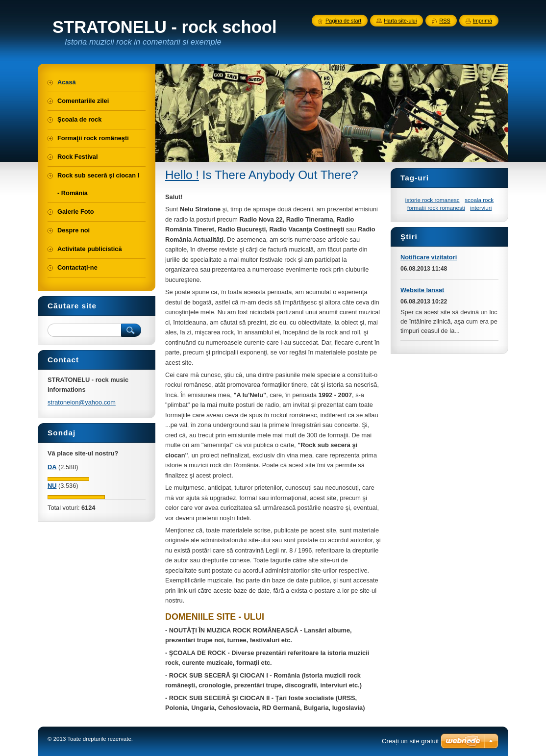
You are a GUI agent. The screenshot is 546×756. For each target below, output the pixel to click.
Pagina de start (343, 21)
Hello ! (182, 175)
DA (52, 467)
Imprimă (483, 21)
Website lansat (422, 290)
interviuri (481, 208)
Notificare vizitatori (429, 257)
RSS (445, 21)
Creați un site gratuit (410, 741)
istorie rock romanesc (433, 200)
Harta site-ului (400, 21)
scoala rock (479, 200)
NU (52, 486)
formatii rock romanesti (436, 208)
